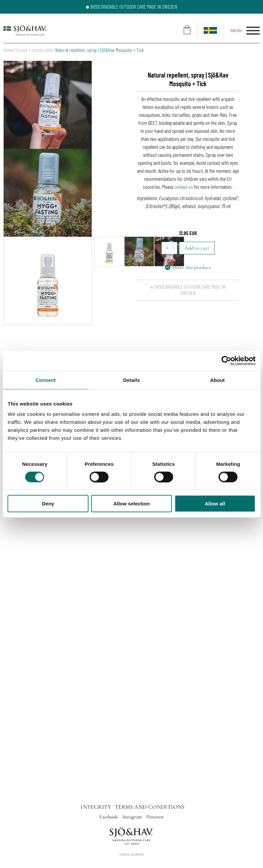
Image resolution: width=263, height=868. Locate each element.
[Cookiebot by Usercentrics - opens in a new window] (226, 361)
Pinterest (155, 817)
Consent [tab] (45, 380)
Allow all (215, 504)
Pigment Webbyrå (131, 854)
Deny (48, 504)
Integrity (96, 807)
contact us (184, 187)
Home (8, 50)
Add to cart (197, 248)
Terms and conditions (150, 807)
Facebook (109, 817)
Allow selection (131, 504)
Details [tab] (132, 380)
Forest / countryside (34, 50)
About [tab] (217, 380)
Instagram (133, 817)
